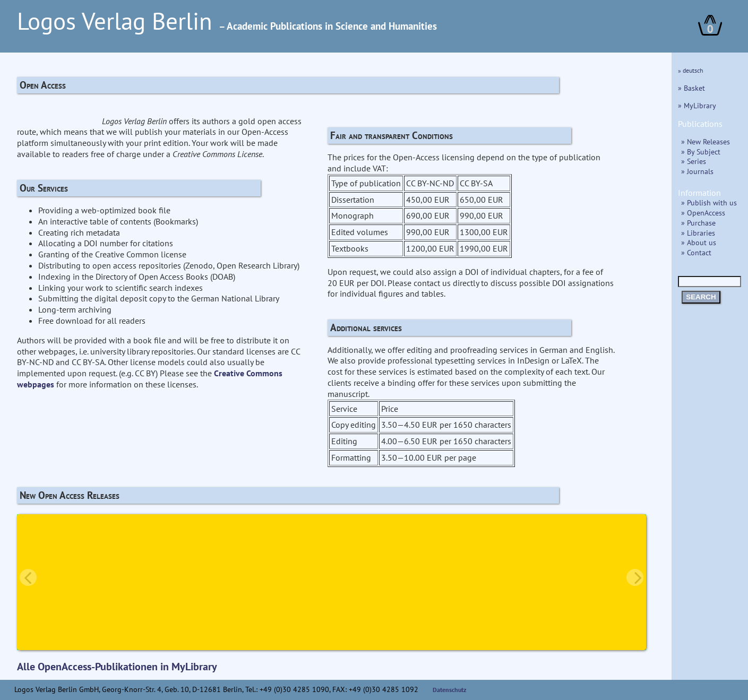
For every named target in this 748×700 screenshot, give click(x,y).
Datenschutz (450, 690)
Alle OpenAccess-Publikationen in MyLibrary (117, 667)
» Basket (691, 88)
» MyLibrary (697, 105)
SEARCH (701, 297)
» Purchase (698, 223)
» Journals (697, 171)
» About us (699, 242)
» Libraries (698, 233)
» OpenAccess (703, 213)
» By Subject (701, 152)
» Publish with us (709, 202)
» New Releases (706, 141)
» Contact (696, 252)
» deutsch (691, 70)
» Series (694, 161)
